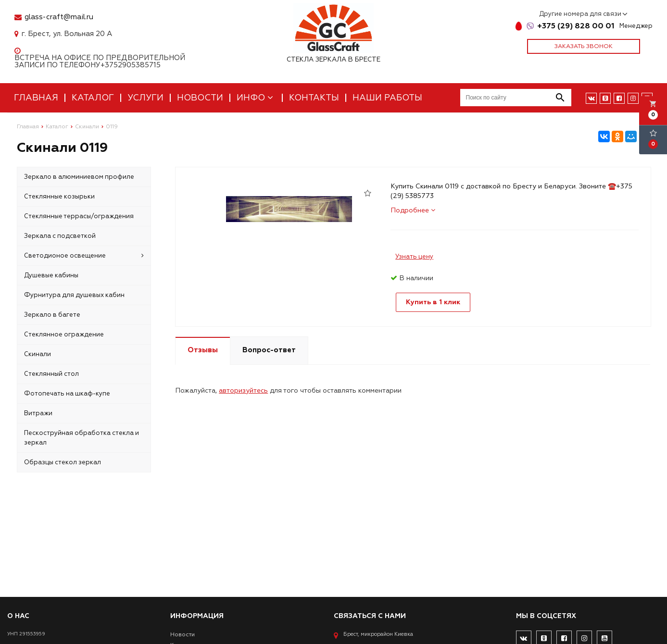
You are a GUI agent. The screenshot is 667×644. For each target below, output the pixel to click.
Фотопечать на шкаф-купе (67, 394)
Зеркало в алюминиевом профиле (79, 177)
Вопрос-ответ (269, 350)
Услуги (145, 98)
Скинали (38, 354)
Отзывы (203, 350)
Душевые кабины (51, 275)
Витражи (38, 413)
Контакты (314, 98)
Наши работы (387, 98)
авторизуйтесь (243, 390)
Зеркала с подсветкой (60, 236)
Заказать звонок (584, 46)
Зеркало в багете (52, 315)
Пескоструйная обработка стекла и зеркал (82, 438)
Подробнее (413, 210)
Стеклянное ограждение (64, 334)
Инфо (256, 98)
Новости (200, 98)
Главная (36, 98)
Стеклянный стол (51, 374)
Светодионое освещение (84, 256)
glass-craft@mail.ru (59, 17)
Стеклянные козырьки (59, 197)
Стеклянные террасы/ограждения (79, 216)
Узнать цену (414, 257)
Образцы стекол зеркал (63, 462)
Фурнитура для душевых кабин (74, 295)
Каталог (93, 98)
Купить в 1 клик (433, 302)
